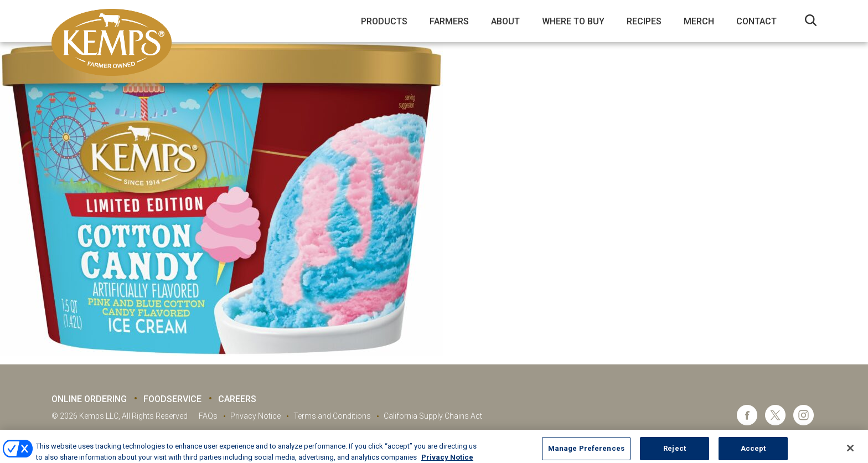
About (505, 21)
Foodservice (172, 399)
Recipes (644, 21)
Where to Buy (573, 21)
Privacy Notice (255, 416)
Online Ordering (89, 399)
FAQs (208, 416)
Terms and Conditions (332, 416)
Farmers (449, 21)
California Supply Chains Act (433, 416)
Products (384, 21)
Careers (237, 399)
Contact (756, 21)
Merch (699, 21)
